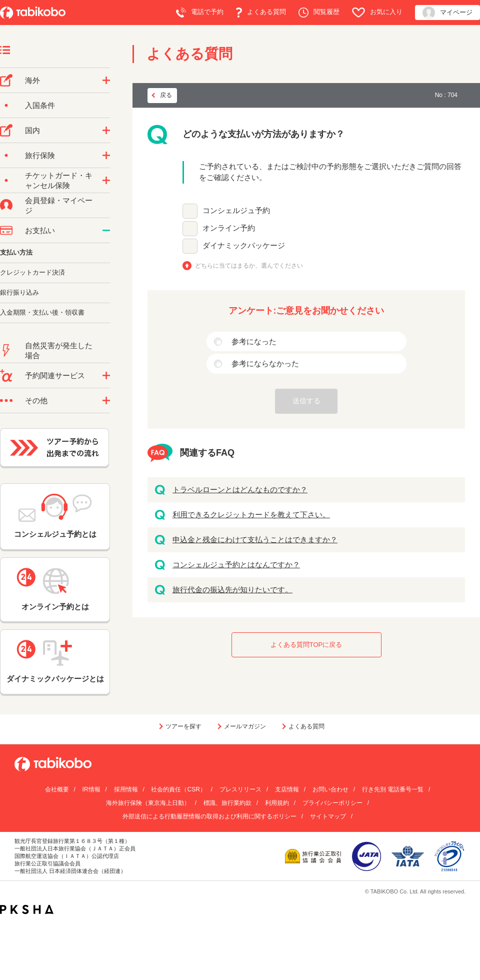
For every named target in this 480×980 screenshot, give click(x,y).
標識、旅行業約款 (227, 803)
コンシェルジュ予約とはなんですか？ (236, 565)
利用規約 (277, 803)
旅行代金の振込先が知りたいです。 (232, 590)
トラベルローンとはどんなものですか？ (240, 489)
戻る (166, 95)
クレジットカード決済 (32, 272)
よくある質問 (261, 13)
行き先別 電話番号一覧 (393, 789)
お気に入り (377, 13)
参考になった (254, 341)
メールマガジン (245, 726)
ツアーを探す (183, 726)
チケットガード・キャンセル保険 (59, 180)
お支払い (40, 230)
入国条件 (40, 105)
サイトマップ (328, 816)
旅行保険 (40, 155)
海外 (32, 80)
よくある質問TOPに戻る (306, 645)
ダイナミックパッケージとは (55, 661)
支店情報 (287, 789)
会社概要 (57, 789)
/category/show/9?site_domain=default (106, 231)
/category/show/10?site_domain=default (106, 156)
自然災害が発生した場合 (59, 350)
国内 (32, 130)
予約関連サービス (55, 375)
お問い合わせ (330, 789)
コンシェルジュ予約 (236, 210)
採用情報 (126, 789)
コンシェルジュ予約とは (55, 516)
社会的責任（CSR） (178, 789)
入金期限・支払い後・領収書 (42, 312)
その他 (36, 400)
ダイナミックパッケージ (244, 245)
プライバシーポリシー (332, 803)
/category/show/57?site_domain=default (106, 131)
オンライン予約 (229, 228)
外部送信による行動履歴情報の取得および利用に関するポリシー (209, 816)
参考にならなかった (265, 363)
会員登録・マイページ (59, 205)
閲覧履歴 (319, 13)
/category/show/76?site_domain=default (106, 81)
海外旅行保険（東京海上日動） (148, 803)
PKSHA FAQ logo (27, 909)
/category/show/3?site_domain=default (106, 401)
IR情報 (91, 789)
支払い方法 (16, 252)
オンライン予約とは (55, 589)
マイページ (447, 13)
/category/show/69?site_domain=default (106, 181)
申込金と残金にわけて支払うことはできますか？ (255, 540)
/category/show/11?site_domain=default (106, 376)
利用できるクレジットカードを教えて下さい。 (251, 515)
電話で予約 (200, 13)
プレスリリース (240, 789)
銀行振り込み (19, 292)
